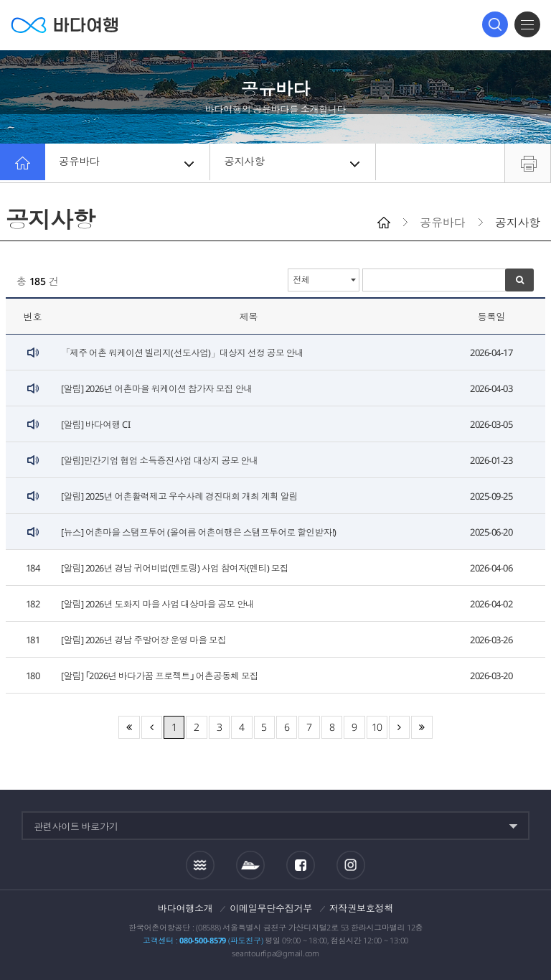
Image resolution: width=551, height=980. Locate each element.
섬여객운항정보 (250, 865)
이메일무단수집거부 (271, 908)
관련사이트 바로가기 (76, 826)
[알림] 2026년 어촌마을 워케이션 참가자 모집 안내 (159, 388)
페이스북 (301, 865)
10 (377, 727)
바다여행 (65, 25)
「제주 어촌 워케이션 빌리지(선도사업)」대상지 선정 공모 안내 (185, 353)
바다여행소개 (185, 908)
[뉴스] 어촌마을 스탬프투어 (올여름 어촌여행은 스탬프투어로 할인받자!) (203, 532)
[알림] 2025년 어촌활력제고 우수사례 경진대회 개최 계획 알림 (182, 496)
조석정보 (200, 865)
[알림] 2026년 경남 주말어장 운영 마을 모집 (146, 640)
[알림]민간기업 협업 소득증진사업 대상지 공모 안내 (162, 460)
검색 (495, 24)
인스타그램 (350, 865)
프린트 (528, 163)
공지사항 (293, 163)
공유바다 (128, 163)
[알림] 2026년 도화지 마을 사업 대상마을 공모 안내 (160, 604)
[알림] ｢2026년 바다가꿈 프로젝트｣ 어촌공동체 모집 (163, 676)
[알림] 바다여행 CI (96, 424)
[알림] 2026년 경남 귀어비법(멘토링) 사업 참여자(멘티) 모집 (178, 568)
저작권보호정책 (361, 908)
